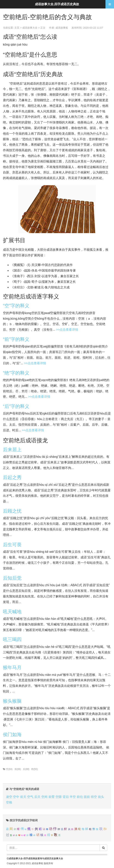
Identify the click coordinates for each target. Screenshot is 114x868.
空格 (9, 802)
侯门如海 (12, 734)
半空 (73, 797)
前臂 (52, 797)
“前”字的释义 (16, 339)
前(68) (18, 769)
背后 (66, 797)
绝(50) (34, 769)
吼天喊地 (12, 612)
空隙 (59, 797)
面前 (87, 797)
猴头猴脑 (12, 701)
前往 (80, 797)
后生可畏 (12, 545)
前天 (23, 797)
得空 (94, 797)
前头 (101, 797)
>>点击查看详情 (67, 330)
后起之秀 (12, 477)
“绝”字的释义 (16, 373)
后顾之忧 (12, 511)
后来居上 (12, 450)
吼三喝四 (12, 639)
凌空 (9, 797)
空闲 (44, 797)
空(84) (9, 769)
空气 (30, 797)
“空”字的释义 (16, 306)
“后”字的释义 (16, 406)
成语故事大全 (30, 28)
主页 (17, 28)
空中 (16, 797)
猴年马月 (12, 667)
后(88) (26, 769)
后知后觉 (12, 578)
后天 (37, 797)
